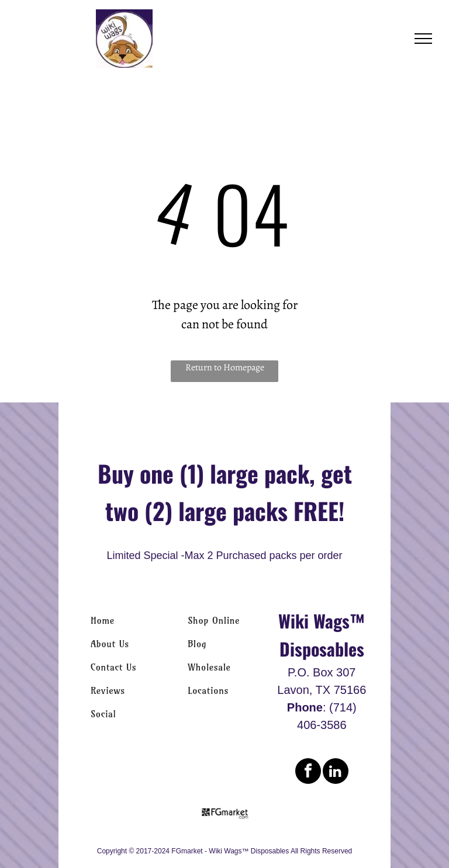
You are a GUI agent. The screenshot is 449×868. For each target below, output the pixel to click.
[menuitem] (127, 620)
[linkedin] (336, 772)
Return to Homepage (225, 367)
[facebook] (308, 772)
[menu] (423, 39)
